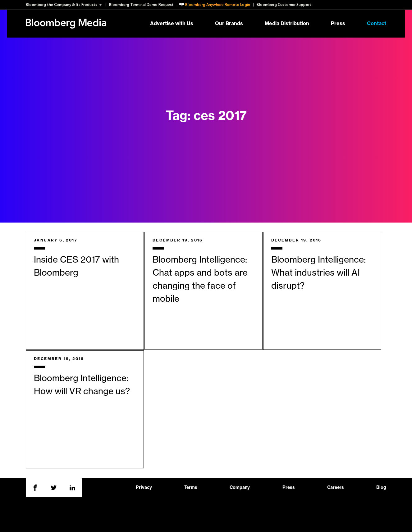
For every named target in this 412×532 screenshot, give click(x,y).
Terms (191, 488)
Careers (336, 488)
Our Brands (229, 24)
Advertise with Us (172, 24)
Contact (377, 24)
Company (240, 488)
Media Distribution (287, 24)
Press (338, 24)
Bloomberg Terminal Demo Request (141, 5)
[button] (66, 5)
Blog (381, 488)
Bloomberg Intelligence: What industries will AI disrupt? (318, 273)
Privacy (144, 488)
